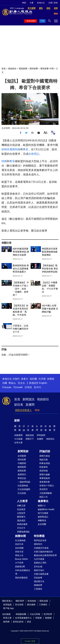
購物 (37, 410)
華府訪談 (22, 478)
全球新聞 (22, 456)
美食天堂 (19, 552)
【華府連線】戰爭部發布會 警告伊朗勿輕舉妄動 (50, 269)
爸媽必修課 (22, 524)
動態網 (48, 618)
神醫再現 (42, 520)
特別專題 (39, 536)
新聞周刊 (22, 475)
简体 (56, 3)
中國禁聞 (22, 463)
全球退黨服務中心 (23, 618)
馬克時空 (44, 489)
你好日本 (19, 544)
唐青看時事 (45, 482)
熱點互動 (44, 460)
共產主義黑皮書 (41, 574)
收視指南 (32, 601)
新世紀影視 (18, 622)
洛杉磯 (33, 379)
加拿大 (25, 379)
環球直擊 (34, 69)
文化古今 (21, 528)
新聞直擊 (22, 471)
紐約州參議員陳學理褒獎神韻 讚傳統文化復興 (21, 252)
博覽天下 (30, 439)
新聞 (17, 421)
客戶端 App (8, 608)
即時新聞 (41, 435)
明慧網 (39, 618)
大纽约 (16, 379)
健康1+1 (42, 506)
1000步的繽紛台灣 (23, 572)
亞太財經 (22, 493)
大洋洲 (42, 379)
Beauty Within (21, 559)
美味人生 (19, 555)
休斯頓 (51, 379)
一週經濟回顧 (24, 482)
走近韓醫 (42, 524)
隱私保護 (44, 601)
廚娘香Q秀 (20, 567)
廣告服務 (31, 605)
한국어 (37, 387)
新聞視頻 (23, 451)
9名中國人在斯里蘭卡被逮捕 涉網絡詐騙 (50, 309)
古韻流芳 (21, 513)
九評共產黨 (39, 559)
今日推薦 (18, 439)
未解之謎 (21, 506)
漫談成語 (21, 520)
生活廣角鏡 (20, 540)
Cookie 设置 (30, 641)
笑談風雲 (21, 509)
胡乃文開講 (43, 513)
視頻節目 (12, 69)
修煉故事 (38, 585)
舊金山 (12, 383)
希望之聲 (7, 618)
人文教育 (22, 501)
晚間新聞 (22, 467)
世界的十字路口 (47, 486)
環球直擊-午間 (47, 69)
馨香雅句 (21, 517)
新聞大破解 (45, 475)
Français (7, 387)
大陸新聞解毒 (46, 493)
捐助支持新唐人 (23, 410)
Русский (18, 387)
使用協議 (7, 605)
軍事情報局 (45, 478)
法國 (5, 383)
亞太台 (21, 383)
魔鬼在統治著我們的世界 (45, 555)
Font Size (45, 132)
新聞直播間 (31, 21)
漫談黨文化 (39, 581)
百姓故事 (38, 578)
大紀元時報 (35, 614)
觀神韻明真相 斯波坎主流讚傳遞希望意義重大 (21, 269)
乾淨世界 (48, 614)
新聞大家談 (45, 456)
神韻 (24, 3)
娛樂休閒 (20, 536)
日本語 (28, 387)
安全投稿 (19, 605)
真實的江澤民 (40, 563)
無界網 (6, 622)
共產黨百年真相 (41, 548)
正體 (50, 3)
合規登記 (34, 154)
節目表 (19, 405)
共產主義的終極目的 (43, 552)
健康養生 (43, 501)
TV (43, 21)
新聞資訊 (29, 399)
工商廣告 (38, 589)
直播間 (30, 405)
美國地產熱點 (23, 532)
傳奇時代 (38, 544)
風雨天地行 (39, 570)
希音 (26, 149)
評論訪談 (45, 451)
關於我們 (20, 601)
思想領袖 (44, 471)
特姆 (18, 149)
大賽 (31, 3)
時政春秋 (44, 467)
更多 (29, 622)
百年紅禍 (38, 567)
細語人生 (44, 497)
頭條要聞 (18, 435)
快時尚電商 (8, 149)
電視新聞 (23, 69)
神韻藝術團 (21, 614)
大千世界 (19, 563)
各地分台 (41, 3)
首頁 (4, 69)
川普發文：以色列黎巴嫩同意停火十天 (21, 329)
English (43, 383)
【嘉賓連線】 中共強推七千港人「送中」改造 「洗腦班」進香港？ (21, 289)
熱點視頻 (30, 435)
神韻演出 (50, 439)
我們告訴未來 (40, 540)
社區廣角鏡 (23, 486)
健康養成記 (43, 517)
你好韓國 (19, 548)
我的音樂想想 (21, 578)
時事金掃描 (45, 463)
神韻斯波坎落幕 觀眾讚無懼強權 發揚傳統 (50, 252)
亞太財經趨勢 (24, 489)
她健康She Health (46, 509)
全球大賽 (18, 443)
